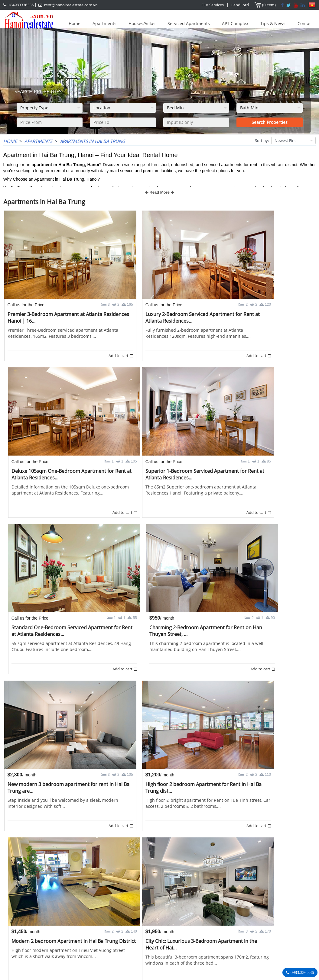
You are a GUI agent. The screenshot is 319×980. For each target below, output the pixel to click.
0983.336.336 (302, 972)
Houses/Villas (142, 23)
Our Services (213, 5)
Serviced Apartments (189, 23)
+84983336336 (21, 5)
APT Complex (235, 23)
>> (193, 890)
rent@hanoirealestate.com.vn (71, 5)
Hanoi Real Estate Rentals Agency (264, 912)
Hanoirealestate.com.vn (249, 949)
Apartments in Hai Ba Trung (93, 141)
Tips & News (273, 23)
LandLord (240, 5)
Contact (305, 23)
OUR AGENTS (127, 913)
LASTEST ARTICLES (32, 913)
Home (75, 23)
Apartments (104, 23)
